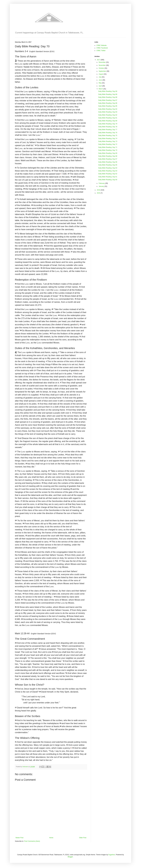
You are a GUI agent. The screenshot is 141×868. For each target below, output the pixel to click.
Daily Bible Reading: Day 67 (108, 159)
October (102, 68)
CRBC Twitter (101, 51)
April (100, 86)
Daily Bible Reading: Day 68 (108, 156)
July (100, 77)
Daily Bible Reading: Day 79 (108, 124)
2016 (99, 190)
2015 (99, 193)
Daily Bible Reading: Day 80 (108, 121)
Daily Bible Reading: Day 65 (108, 165)
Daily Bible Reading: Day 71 (108, 147)
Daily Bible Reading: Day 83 (108, 112)
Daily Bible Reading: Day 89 (108, 94)
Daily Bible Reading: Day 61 (108, 177)
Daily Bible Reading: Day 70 (108, 150)
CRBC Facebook (102, 48)
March (101, 89)
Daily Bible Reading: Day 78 (108, 127)
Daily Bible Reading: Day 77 (108, 130)
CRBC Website (101, 45)
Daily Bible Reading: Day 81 (108, 118)
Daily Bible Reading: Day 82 (108, 115)
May (100, 83)
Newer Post (19, 838)
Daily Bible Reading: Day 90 (108, 91)
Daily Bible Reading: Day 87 (108, 100)
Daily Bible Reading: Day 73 (108, 141)
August (101, 74)
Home (51, 838)
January (102, 186)
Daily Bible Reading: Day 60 (108, 180)
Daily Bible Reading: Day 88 (108, 97)
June (101, 80)
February (102, 183)
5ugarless (112, 855)
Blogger (70, 857)
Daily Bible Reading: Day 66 (108, 162)
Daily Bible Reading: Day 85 (108, 106)
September (103, 71)
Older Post (83, 838)
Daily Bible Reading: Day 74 (108, 139)
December (102, 62)
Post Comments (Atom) (32, 841)
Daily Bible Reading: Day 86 (108, 103)
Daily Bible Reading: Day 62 (108, 174)
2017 (99, 60)
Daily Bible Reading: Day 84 (108, 109)
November (102, 65)
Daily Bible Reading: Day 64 (108, 168)
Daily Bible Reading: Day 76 (108, 133)
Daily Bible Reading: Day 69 (108, 153)
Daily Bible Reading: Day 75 (108, 136)
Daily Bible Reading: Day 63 (108, 171)
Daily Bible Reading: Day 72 (108, 144)
